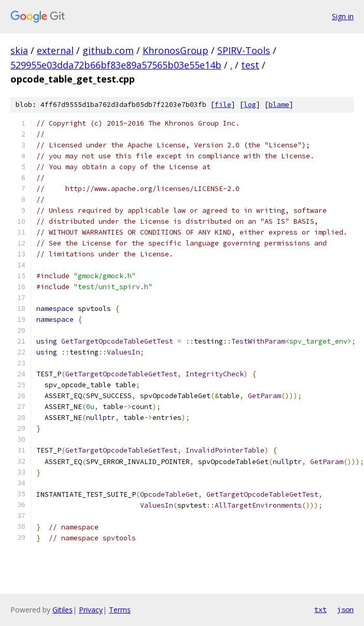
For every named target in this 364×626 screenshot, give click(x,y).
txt (320, 609)
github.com (108, 50)
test (250, 65)
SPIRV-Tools (244, 50)
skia (19, 50)
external (55, 50)
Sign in (343, 16)
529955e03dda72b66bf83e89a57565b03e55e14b (116, 65)
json (345, 609)
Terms (120, 610)
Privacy (91, 610)
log (250, 105)
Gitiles (62, 610)
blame (279, 105)
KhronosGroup (176, 50)
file (223, 105)
